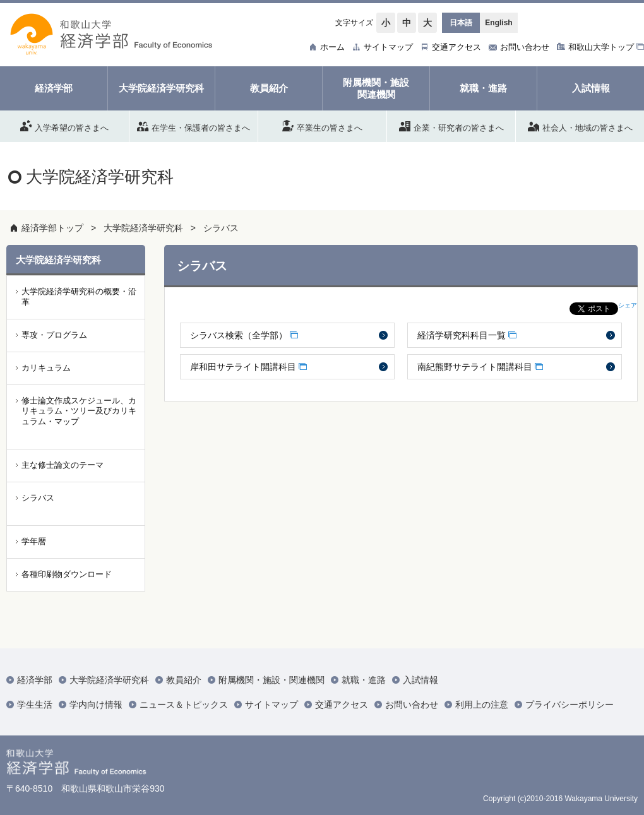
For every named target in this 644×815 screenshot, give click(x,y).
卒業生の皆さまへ (322, 126)
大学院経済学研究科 (143, 228)
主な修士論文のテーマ (63, 465)
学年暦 (34, 541)
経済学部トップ (52, 228)
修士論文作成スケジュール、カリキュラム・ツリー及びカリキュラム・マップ (79, 411)
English (498, 23)
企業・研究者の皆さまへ (451, 126)
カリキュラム (46, 368)
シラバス (221, 228)
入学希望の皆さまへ (64, 126)
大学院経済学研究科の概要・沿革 (79, 297)
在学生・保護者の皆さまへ (194, 126)
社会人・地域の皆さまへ (580, 126)
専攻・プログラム (54, 335)
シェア (628, 305)
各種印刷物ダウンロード (67, 574)
